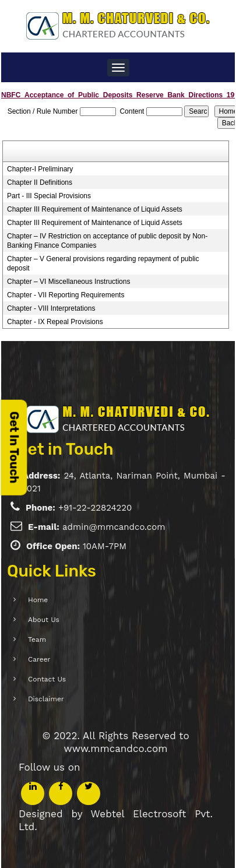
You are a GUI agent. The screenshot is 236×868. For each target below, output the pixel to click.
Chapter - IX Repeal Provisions (55, 322)
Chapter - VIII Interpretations (51, 308)
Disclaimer (36, 699)
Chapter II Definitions (40, 182)
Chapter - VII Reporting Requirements (66, 295)
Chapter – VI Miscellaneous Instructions (68, 282)
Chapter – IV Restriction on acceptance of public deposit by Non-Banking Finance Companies (107, 241)
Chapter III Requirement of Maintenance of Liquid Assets (95, 209)
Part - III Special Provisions (49, 196)
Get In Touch (14, 447)
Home (27, 600)
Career (29, 659)
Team (27, 639)
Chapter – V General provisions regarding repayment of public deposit (103, 263)
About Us (33, 620)
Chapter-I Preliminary (40, 169)
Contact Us (36, 679)
